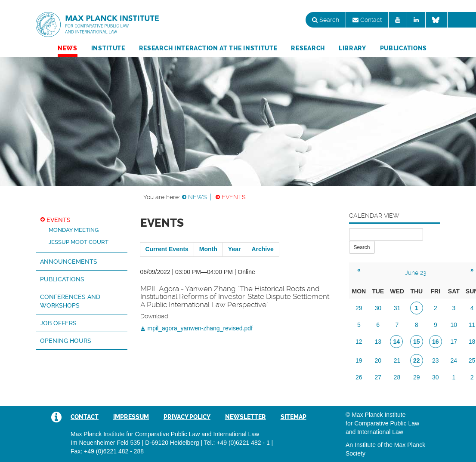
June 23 (416, 273)
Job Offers (58, 323)
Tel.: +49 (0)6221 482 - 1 (237, 443)
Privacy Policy (187, 417)
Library (352, 48)
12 (359, 342)
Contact (367, 20)
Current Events (167, 249)
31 (397, 308)
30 (378, 308)
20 (378, 360)
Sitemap (294, 417)
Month (208, 249)
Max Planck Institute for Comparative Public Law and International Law (97, 25)
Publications (403, 48)
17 (454, 342)
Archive (262, 249)
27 (378, 377)
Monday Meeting (74, 230)
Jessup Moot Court (79, 242)
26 (359, 377)
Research (308, 48)
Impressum (131, 417)
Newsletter (246, 417)
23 (436, 360)
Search (326, 20)
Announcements (69, 262)
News (68, 48)
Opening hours (66, 341)
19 (359, 360)
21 (397, 360)
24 (454, 360)
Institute (108, 48)
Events (234, 197)
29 (359, 308)
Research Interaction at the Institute (208, 48)
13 (378, 342)
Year (235, 249)
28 (397, 377)
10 (454, 325)
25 (472, 360)
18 (472, 342)
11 (472, 325)
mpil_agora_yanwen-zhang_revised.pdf (200, 328)
